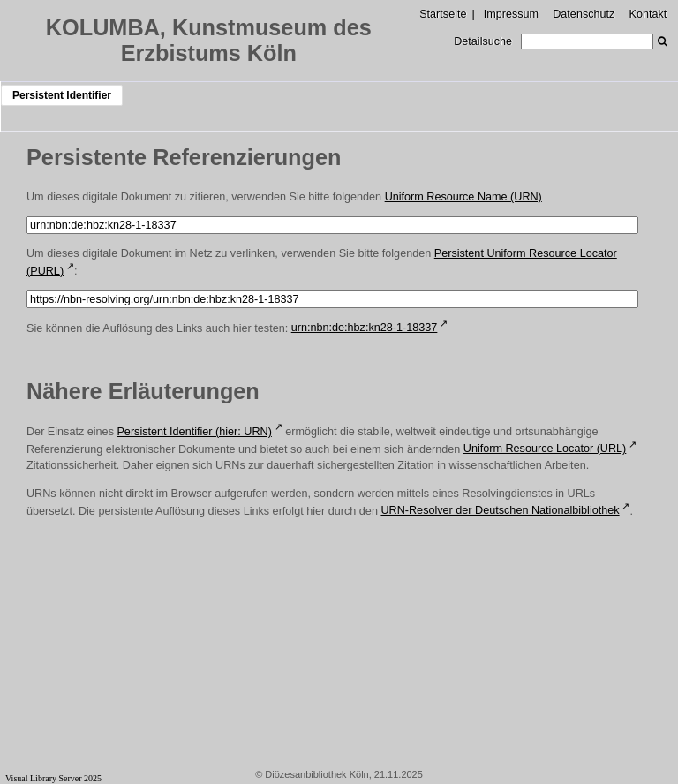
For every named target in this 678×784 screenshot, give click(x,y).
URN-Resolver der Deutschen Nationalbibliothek (500, 510)
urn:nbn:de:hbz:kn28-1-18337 (365, 328)
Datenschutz (584, 14)
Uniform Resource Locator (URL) (545, 449)
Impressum (511, 14)
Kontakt (648, 14)
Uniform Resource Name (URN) (463, 197)
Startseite (443, 14)
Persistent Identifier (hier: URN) (194, 432)
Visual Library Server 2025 (53, 778)
